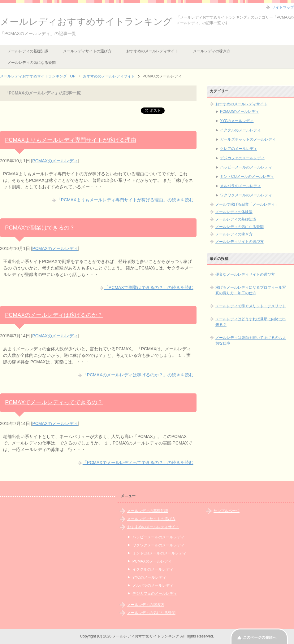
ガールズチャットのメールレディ (248, 139)
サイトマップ (283, 7)
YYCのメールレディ (237, 121)
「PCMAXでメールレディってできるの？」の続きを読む (138, 462)
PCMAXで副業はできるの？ (40, 228)
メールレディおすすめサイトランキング (86, 22)
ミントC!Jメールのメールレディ (247, 177)
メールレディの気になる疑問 (32, 63)
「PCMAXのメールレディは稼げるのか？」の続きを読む (138, 375)
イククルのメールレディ (240, 130)
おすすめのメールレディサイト (152, 51)
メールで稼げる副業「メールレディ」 (247, 204)
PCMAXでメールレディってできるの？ (54, 402)
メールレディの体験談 (234, 212)
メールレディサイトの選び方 (87, 51)
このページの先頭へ (260, 637)
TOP (38, 76)
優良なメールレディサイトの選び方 (245, 274)
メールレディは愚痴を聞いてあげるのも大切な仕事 (251, 340)
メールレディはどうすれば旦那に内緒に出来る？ (251, 322)
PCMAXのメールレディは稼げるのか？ (54, 315)
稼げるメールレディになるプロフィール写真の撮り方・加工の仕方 (251, 290)
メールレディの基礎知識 (28, 51)
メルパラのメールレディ (240, 186)
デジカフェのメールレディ (242, 158)
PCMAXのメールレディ (55, 161)
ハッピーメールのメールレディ (246, 167)
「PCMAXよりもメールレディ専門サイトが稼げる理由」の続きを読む (125, 200)
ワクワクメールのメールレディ (246, 195)
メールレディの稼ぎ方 (212, 51)
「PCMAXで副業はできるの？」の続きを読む (149, 287)
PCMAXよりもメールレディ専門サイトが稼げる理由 (71, 140)
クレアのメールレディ (239, 149)
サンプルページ (227, 511)
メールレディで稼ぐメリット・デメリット (251, 306)
